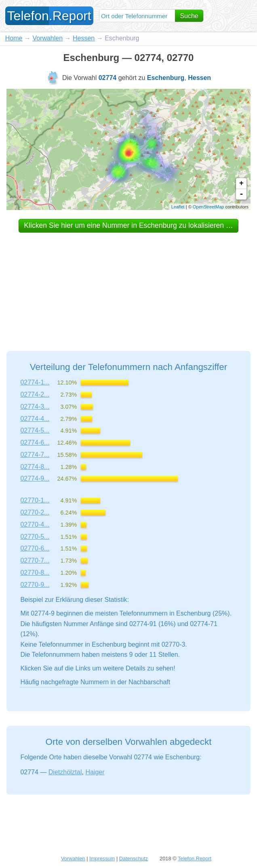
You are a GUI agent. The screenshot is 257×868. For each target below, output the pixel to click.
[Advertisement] (128, 284)
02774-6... (35, 442)
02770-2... (35, 512)
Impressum (102, 859)
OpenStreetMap (209, 207)
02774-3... (35, 407)
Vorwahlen (47, 38)
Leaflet (178, 207)
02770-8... (35, 573)
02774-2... (35, 394)
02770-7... (35, 560)
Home (14, 38)
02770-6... (35, 548)
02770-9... (35, 585)
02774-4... (35, 419)
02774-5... (35, 430)
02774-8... (35, 467)
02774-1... (35, 382)
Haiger (95, 772)
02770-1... (35, 500)
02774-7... (35, 455)
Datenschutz (134, 859)
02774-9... (35, 478)
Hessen (84, 38)
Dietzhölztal (65, 772)
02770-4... (35, 524)
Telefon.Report (195, 859)
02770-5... (35, 537)
